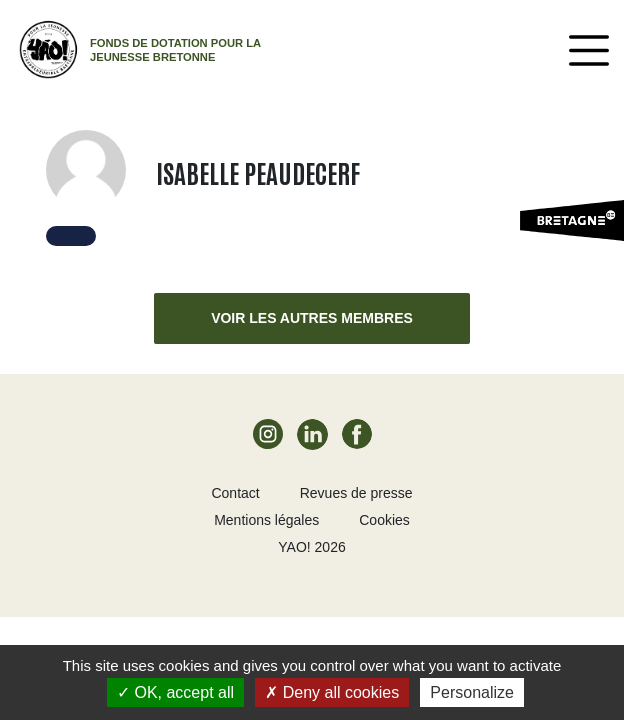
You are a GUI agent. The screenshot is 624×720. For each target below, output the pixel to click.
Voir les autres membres (312, 318)
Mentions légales (266, 520)
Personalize (472, 692)
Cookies (384, 520)
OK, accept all (175, 692)
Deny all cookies (332, 692)
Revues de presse (356, 493)
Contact (235, 493)
